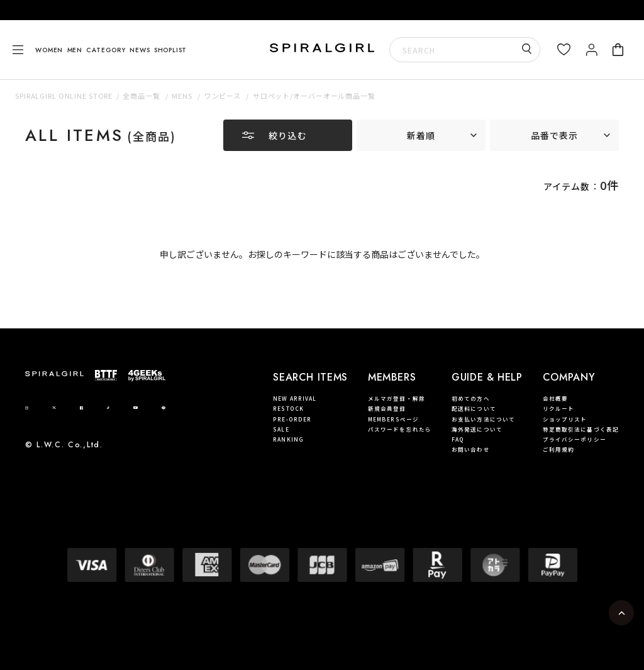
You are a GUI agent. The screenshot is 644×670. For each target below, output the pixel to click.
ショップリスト (565, 419)
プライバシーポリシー (575, 439)
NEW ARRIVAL (295, 398)
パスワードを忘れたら (400, 429)
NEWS (140, 50)
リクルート (559, 408)
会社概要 (555, 398)
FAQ (458, 439)
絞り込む (287, 135)
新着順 (421, 135)
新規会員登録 (387, 408)
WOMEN (49, 50)
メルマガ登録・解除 (397, 398)
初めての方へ (471, 398)
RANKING (288, 439)
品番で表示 (555, 135)
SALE (281, 429)
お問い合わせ (471, 449)
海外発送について (477, 429)
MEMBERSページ (393, 419)
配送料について (474, 408)
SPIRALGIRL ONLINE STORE (64, 96)
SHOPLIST (170, 50)
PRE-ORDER (292, 419)
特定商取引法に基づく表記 (581, 429)
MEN (75, 50)
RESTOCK (288, 408)
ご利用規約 (559, 449)
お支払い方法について (483, 419)
